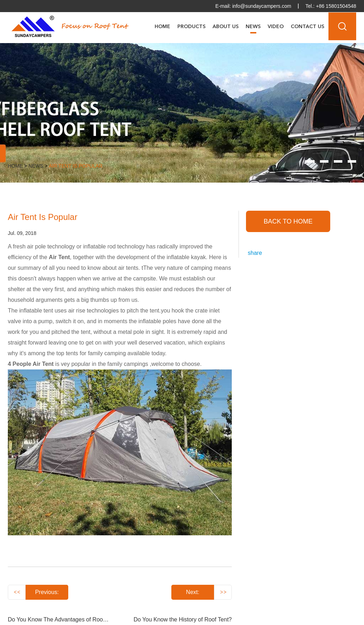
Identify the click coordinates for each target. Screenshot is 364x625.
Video (276, 27)
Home (162, 27)
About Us (226, 27)
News (253, 27)
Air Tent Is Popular (76, 166)
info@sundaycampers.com (262, 6)
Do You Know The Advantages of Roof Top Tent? (69, 619)
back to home (288, 221)
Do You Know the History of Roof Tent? (183, 619)
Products (191, 27)
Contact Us (307, 27)
